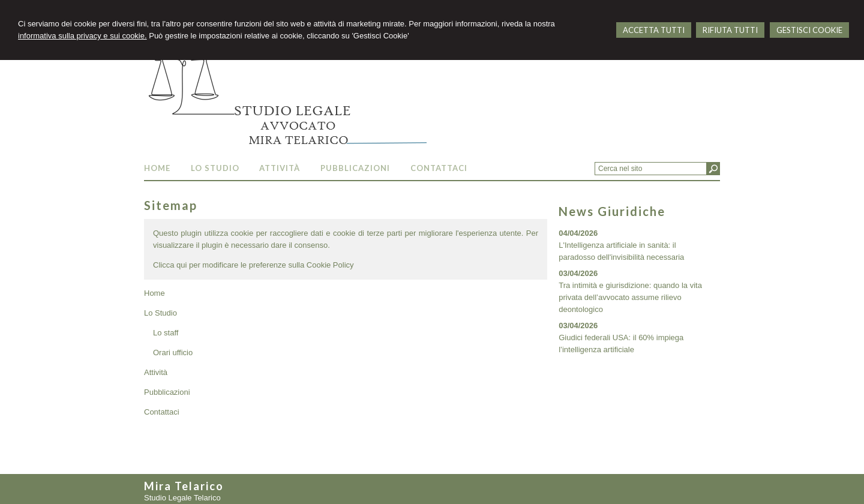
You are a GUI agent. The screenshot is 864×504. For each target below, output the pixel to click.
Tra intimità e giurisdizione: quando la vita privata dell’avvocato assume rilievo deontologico (630, 297)
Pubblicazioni (167, 392)
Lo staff (166, 333)
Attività (156, 372)
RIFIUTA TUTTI (730, 30)
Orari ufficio (173, 352)
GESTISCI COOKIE (809, 30)
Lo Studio (160, 313)
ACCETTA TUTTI (654, 30)
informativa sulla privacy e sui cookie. (82, 36)
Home (154, 293)
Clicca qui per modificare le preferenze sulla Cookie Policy (253, 265)
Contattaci (162, 412)
